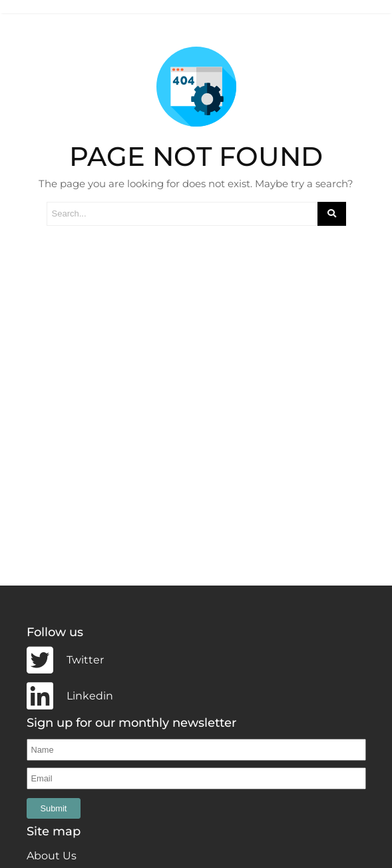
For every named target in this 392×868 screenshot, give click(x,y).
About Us (52, 854)
